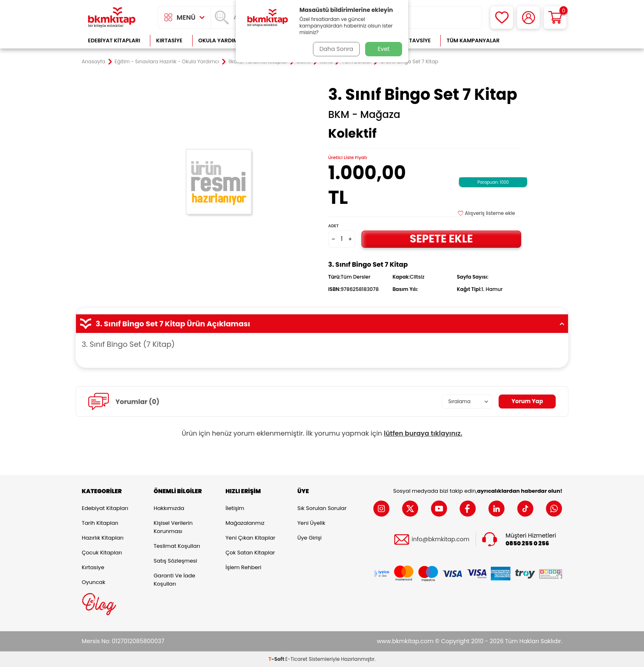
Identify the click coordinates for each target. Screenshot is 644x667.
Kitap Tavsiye (412, 40)
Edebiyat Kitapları (114, 40)
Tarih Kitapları (100, 523)
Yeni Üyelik (311, 523)
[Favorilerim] (502, 17)
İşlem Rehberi (243, 567)
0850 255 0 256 (527, 543)
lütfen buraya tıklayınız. (423, 433)
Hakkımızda (169, 508)
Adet (333, 226)
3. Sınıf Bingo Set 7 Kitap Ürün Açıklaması (322, 324)
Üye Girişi (309, 538)
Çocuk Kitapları (102, 553)
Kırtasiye (169, 40)
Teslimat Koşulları (177, 546)
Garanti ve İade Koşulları (174, 580)
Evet (384, 49)
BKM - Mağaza (364, 115)
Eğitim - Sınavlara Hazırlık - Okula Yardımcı (167, 62)
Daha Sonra (336, 49)
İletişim (235, 508)
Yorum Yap (527, 402)
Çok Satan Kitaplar (250, 553)
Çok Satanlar (536, 40)
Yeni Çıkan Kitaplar (250, 538)
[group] (219, 182)
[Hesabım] (528, 17)
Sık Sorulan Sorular (322, 508)
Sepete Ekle (441, 239)
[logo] (112, 17)
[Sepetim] (555, 17)
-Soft (277, 659)
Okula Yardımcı (221, 40)
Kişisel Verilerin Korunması (173, 527)
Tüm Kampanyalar (473, 40)
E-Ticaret (297, 659)
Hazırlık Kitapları (103, 538)
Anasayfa (93, 62)
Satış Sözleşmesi (175, 561)
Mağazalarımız (245, 523)
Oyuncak (94, 582)
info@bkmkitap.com (440, 539)
